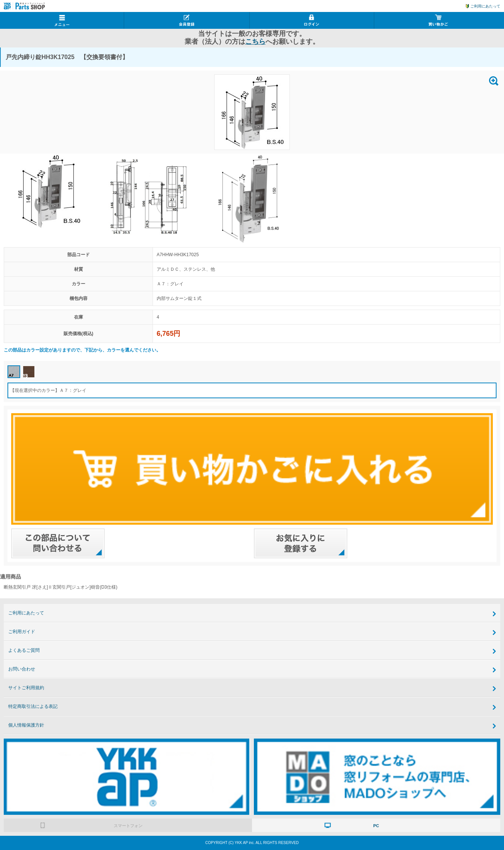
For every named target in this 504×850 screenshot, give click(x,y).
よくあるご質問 (24, 650)
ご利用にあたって (485, 6)
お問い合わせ (22, 669)
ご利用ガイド (22, 632)
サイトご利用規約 (26, 688)
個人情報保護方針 (26, 725)
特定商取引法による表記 (33, 706)
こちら (255, 42)
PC (376, 826)
